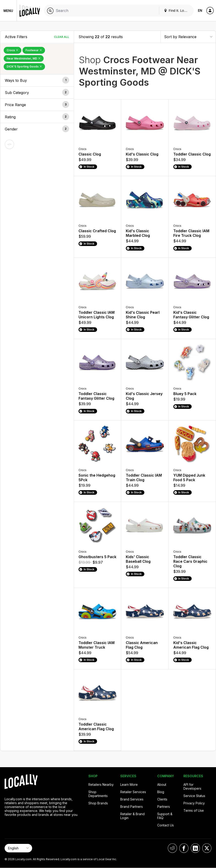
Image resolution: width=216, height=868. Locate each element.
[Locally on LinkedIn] (195, 848)
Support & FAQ (165, 816)
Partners (164, 807)
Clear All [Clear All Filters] (62, 37)
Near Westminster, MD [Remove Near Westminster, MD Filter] (24, 58)
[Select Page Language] (18, 848)
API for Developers (192, 786)
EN (200, 10)
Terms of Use (194, 810)
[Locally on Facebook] (184, 848)
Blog (161, 792)
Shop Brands (98, 803)
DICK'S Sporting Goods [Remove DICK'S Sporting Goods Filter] (24, 66)
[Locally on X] (207, 848)
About (162, 785)
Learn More (129, 785)
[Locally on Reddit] (172, 848)
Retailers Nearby (101, 785)
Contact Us (166, 825)
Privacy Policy (194, 803)
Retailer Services (133, 792)
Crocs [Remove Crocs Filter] (13, 50)
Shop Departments (98, 794)
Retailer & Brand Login (132, 816)
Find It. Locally (177, 10)
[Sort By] (188, 37)
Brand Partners (132, 807)
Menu (8, 11)
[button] (37, 80)
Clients (162, 799)
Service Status (194, 796)
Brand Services (132, 799)
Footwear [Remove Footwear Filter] (34, 50)
